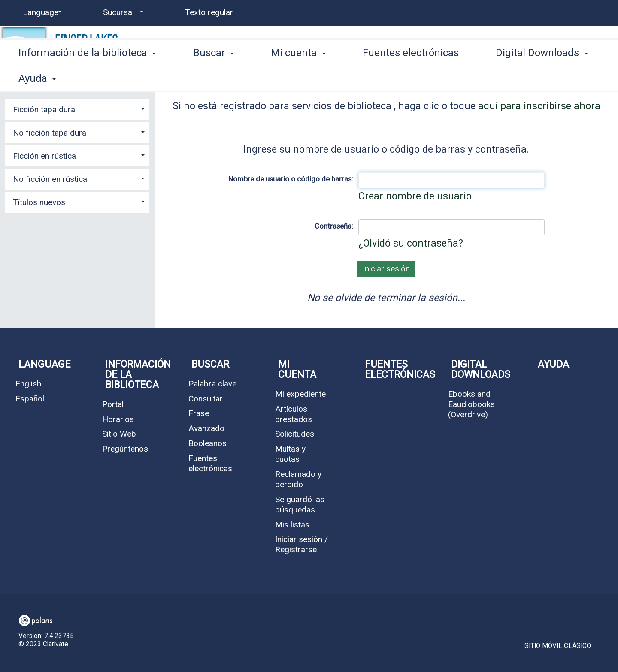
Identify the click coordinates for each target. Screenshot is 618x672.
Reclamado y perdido (298, 479)
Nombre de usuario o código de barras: (291, 179)
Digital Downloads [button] (481, 369)
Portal (113, 404)
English (28, 384)
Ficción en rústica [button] (44, 156)
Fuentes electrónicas (411, 77)
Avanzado (206, 428)
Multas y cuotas (290, 454)
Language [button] (44, 364)
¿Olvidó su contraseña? (411, 243)
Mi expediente (300, 394)
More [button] (515, 78)
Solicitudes (295, 434)
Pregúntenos (125, 449)
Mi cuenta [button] (298, 77)
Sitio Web (119, 434)
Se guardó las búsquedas (300, 505)
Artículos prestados (294, 414)
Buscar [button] (214, 77)
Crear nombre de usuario (415, 196)
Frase (199, 413)
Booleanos (208, 443)
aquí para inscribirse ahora (539, 106)
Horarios (118, 419)
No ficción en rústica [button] (50, 179)
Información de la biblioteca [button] (87, 77)
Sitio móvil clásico (558, 646)
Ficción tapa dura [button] (44, 110)
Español (30, 399)
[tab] (77, 108)
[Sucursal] (122, 12)
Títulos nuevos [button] (39, 202)
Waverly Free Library (189, 45)
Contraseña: (334, 226)
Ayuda (553, 364)
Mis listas (292, 525)
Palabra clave (212, 384)
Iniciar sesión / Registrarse (301, 544)
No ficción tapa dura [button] (50, 133)
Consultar (206, 399)
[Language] (41, 12)
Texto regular (209, 12)
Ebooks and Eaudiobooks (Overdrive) (471, 404)
